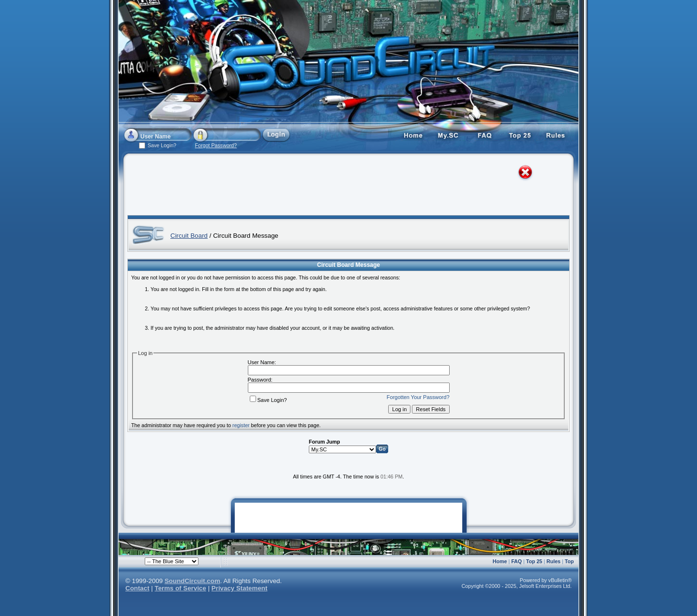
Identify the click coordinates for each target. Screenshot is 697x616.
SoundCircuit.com (192, 581)
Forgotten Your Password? (418, 397)
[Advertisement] (340, 186)
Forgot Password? (216, 145)
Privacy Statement (240, 588)
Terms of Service (181, 588)
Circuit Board (189, 236)
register (241, 425)
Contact (137, 588)
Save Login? (268, 400)
